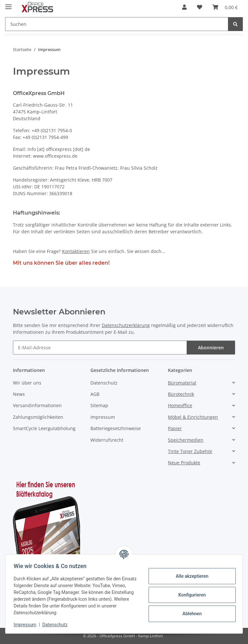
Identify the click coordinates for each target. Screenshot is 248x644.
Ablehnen (190, 614)
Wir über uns (27, 383)
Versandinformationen (37, 405)
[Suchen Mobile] (117, 24)
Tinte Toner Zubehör (190, 451)
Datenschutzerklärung (126, 325)
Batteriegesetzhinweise (116, 428)
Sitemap (99, 405)
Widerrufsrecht (107, 440)
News (19, 394)
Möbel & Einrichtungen (193, 417)
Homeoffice (180, 405)
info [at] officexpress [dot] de (59, 149)
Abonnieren (211, 348)
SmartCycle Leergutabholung (44, 428)
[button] (184, 7)
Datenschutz (57, 625)
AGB (95, 394)
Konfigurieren (190, 595)
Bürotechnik (181, 394)
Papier (175, 428)
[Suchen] (235, 24)
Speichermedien (186, 440)
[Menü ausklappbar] (8, 4)
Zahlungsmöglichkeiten (38, 417)
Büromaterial (182, 383)
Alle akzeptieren (190, 576)
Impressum (27, 625)
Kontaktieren (76, 251)
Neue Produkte (184, 463)
